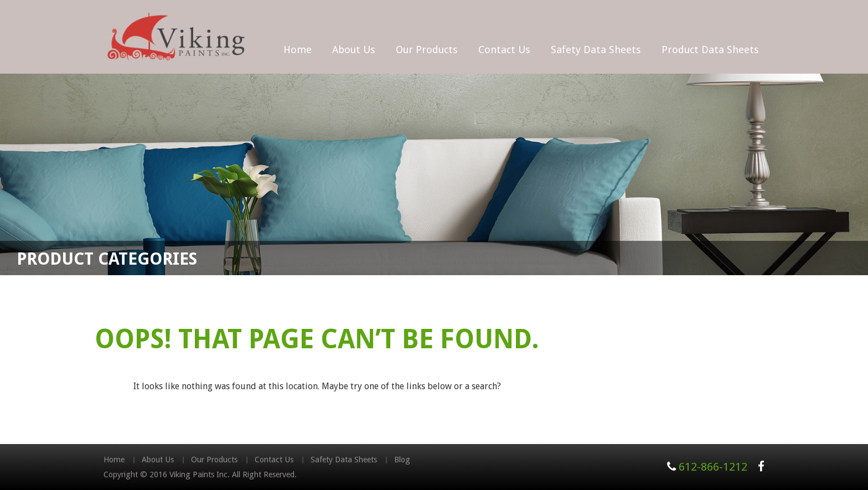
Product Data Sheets (710, 50)
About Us (354, 50)
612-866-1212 (713, 467)
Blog (402, 460)
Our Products (427, 50)
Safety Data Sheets (596, 50)
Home (298, 50)
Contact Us (504, 50)
